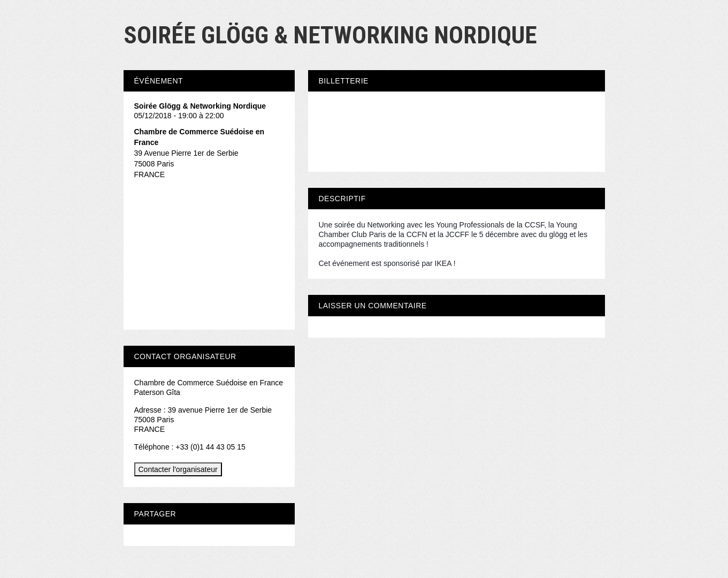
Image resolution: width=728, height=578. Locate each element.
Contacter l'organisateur (178, 469)
